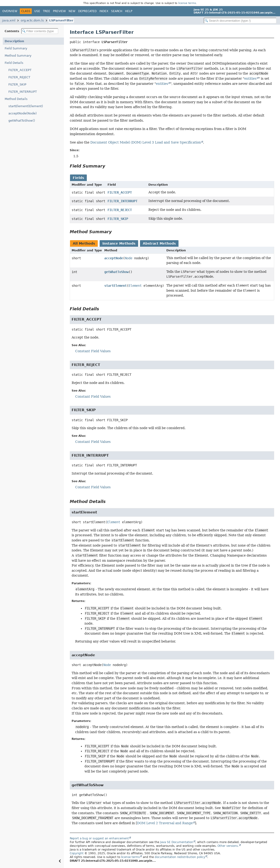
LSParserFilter (61, 20)
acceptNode (114, 258)
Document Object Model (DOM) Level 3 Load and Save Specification (146, 142)
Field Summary (16, 48)
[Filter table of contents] (40, 31)
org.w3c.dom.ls (32, 20)
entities (250, 79)
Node (129, 258)
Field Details (14, 63)
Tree (47, 11)
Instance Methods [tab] (119, 243)
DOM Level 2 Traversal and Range (165, 823)
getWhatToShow (116, 272)
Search (117, 11)
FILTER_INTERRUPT (23, 92)
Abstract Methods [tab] (159, 243)
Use (37, 11)
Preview (59, 11)
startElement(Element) (26, 106)
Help (129, 11)
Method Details (16, 99)
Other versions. (228, 846)
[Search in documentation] (240, 21)
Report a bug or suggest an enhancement (99, 838)
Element (135, 286)
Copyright (77, 853)
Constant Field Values (93, 351)
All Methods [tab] (84, 243)
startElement (115, 286)
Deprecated (87, 11)
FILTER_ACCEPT (20, 70)
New (72, 11)
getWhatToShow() (22, 121)
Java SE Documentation (177, 842)
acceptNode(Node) (23, 113)
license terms (187, 3)
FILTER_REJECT (19, 77)
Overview (10, 11)
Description (14, 41)
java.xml (9, 20)
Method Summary (18, 56)
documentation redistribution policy (180, 857)
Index (104, 11)
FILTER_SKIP (17, 84)
